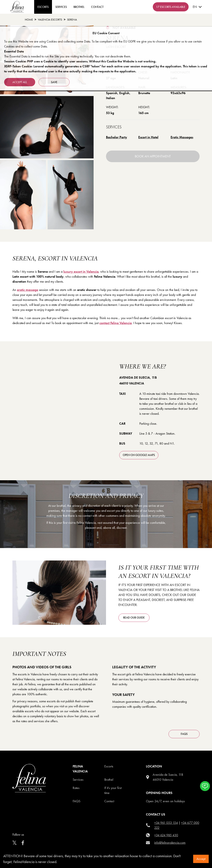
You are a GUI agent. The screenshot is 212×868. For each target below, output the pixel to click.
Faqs (76, 801)
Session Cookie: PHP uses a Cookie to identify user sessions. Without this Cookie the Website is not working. (80, 61)
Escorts (109, 766)
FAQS (184, 734)
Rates (76, 788)
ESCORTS (43, 7)
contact (97, 7)
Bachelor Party (117, 137)
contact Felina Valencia (116, 323)
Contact (109, 801)
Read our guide (134, 618)
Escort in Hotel (148, 137)
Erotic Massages (182, 137)
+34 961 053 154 (166, 823)
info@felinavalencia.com (170, 843)
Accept (201, 859)
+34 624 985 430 (166, 835)
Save (54, 82)
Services (61, 7)
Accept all (20, 82)
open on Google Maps (139, 455)
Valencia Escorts (50, 19)
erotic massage (28, 290)
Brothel (79, 7)
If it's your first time (113, 790)
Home (29, 19)
